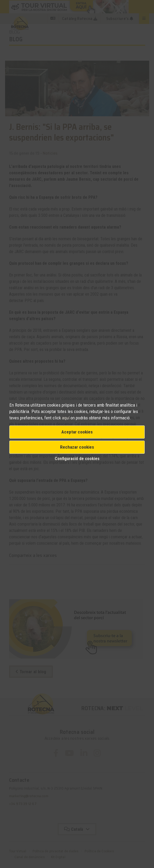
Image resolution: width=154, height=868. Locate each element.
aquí (66, 418)
